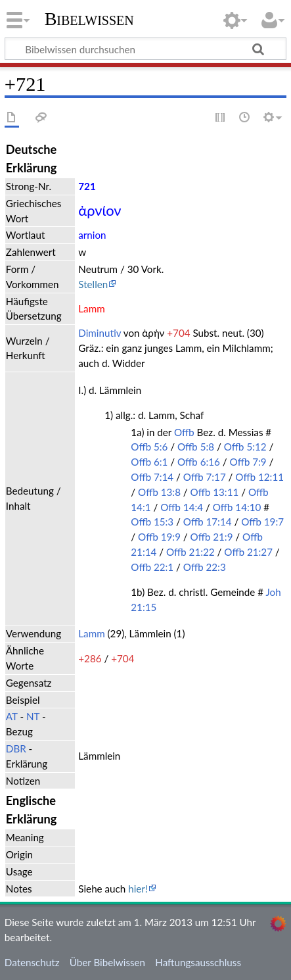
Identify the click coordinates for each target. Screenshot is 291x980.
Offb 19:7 (262, 522)
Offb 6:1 (149, 462)
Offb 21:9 (212, 537)
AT (12, 716)
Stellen (93, 284)
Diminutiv (100, 333)
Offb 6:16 (199, 462)
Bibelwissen (89, 19)
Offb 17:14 (208, 522)
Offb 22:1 (152, 567)
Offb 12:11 (259, 477)
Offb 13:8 (159, 492)
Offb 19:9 (159, 537)
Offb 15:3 (152, 522)
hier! (138, 889)
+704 (178, 333)
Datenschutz (32, 962)
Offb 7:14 (152, 477)
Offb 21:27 (248, 552)
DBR (16, 748)
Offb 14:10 (237, 507)
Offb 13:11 (215, 492)
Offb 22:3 (205, 567)
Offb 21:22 (190, 552)
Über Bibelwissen (107, 962)
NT (33, 716)
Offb (184, 432)
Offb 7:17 (205, 477)
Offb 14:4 (182, 507)
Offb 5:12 (245, 447)
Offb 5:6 (149, 447)
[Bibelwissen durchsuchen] (145, 49)
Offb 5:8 (196, 447)
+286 (90, 658)
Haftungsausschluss (198, 962)
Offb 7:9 (248, 462)
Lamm (91, 633)
